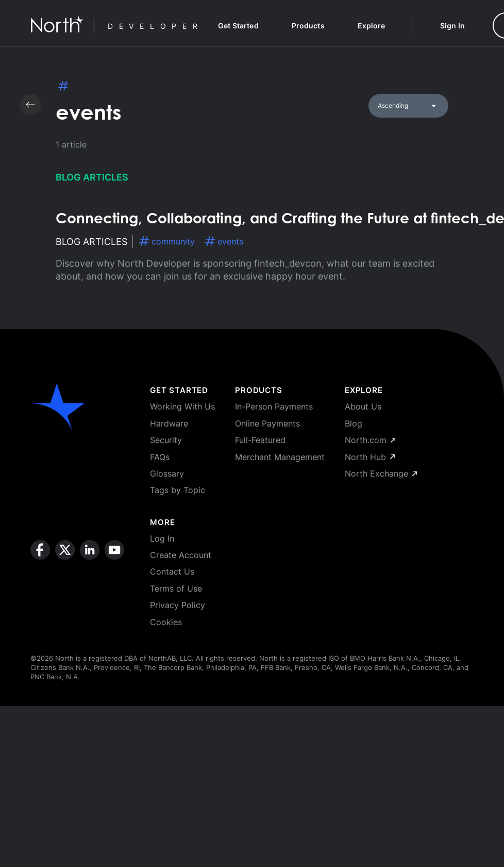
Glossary (167, 473)
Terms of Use (176, 588)
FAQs (160, 457)
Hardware (169, 423)
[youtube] (114, 584)
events (224, 241)
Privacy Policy (178, 605)
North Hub (370, 457)
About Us (363, 406)
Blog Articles (92, 177)
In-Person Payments (274, 406)
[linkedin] (90, 584)
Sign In (452, 26)
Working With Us (182, 406)
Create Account (181, 555)
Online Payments (267, 423)
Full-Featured (260, 440)
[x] (65, 584)
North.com (370, 440)
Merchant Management (280, 457)
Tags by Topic (178, 490)
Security (166, 440)
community (167, 241)
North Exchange (381, 473)
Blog (354, 423)
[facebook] (40, 584)
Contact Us (172, 571)
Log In (162, 538)
